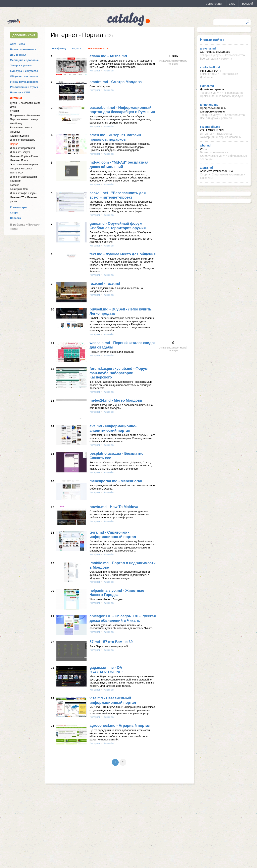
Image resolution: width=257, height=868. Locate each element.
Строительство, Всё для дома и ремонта (223, 57)
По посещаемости (97, 48)
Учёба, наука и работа (24, 82)
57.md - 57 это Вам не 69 (111, 642)
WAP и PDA (17, 173)
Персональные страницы (24, 119)
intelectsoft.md (210, 67)
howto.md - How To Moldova (114, 507)
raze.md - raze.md (105, 283)
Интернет (16, 98)
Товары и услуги (21, 65)
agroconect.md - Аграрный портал (120, 726)
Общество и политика (24, 76)
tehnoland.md (209, 105)
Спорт (14, 213)
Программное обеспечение (25, 115)
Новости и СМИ (20, 92)
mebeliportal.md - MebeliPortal (116, 481)
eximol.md (207, 86)
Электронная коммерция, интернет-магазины (221, 135)
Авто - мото (17, 44)
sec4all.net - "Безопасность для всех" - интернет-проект (118, 195)
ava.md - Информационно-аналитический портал (113, 428)
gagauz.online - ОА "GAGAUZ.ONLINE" (106, 670)
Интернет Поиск (19, 160)
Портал (14, 144)
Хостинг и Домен (19, 136)
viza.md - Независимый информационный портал (113, 700)
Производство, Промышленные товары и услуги (222, 94)
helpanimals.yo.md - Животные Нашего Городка (117, 593)
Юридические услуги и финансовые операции (223, 157)
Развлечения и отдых (24, 87)
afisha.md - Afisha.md (108, 56)
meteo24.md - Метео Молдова (116, 400)
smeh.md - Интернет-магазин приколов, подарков (115, 137)
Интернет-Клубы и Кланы (24, 156)
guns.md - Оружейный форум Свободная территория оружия (118, 226)
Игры (13, 107)
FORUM (14, 111)
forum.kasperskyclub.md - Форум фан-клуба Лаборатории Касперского (119, 373)
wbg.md (205, 145)
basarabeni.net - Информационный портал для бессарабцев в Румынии (122, 110)
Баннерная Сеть (19, 189)
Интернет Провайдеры (23, 140)
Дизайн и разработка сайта (25, 103)
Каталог (14, 185)
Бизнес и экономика (23, 49)
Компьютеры (19, 207)
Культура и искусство (24, 71)
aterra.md (206, 168)
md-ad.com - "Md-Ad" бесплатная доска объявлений (119, 165)
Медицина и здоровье (24, 60)
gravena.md (208, 48)
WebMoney (16, 124)
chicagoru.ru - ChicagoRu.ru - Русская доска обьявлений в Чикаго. (123, 618)
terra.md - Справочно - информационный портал (113, 535)
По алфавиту (59, 48)
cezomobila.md (210, 127)
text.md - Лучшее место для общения (123, 254)
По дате (77, 48)
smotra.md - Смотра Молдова (116, 82)
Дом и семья (18, 55)
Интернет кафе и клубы (23, 193)
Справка (15, 218)
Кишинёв (108, 71)
